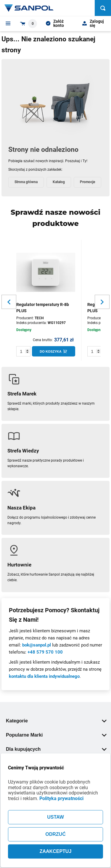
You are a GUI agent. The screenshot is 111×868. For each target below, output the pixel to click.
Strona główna (26, 182)
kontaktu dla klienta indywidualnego (44, 676)
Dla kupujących (56, 749)
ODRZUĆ (55, 834)
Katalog (59, 182)
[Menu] (8, 23)
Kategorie (56, 721)
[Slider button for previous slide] (9, 302)
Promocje (87, 182)
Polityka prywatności (61, 798)
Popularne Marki (56, 735)
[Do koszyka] (54, 351)
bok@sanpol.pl (37, 645)
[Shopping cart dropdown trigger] (29, 24)
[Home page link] (29, 8)
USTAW (55, 817)
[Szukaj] (103, 8)
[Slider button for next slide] (102, 302)
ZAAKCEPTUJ (56, 851)
